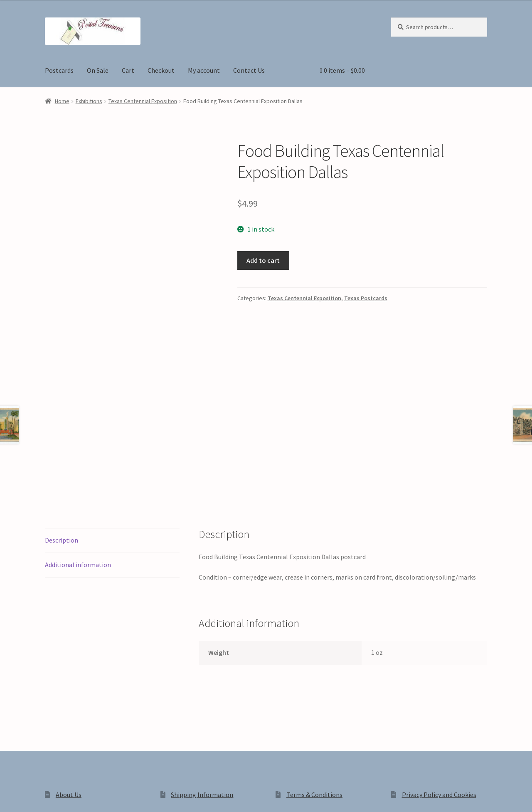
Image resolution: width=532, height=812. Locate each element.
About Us (69, 678)
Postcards (59, 70)
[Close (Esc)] (70, 797)
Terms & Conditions (314, 678)
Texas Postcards (366, 298)
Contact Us (249, 70)
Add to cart (263, 260)
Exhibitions (89, 101)
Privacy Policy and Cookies (439, 678)
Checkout (161, 70)
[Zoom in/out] (9, 797)
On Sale (98, 70)
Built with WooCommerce (162, 741)
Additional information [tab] (78, 448)
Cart (128, 70)
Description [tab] (62, 424)
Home (62, 101)
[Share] (50, 797)
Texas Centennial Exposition (143, 101)
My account (204, 70)
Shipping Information (202, 678)
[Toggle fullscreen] (29, 797)
